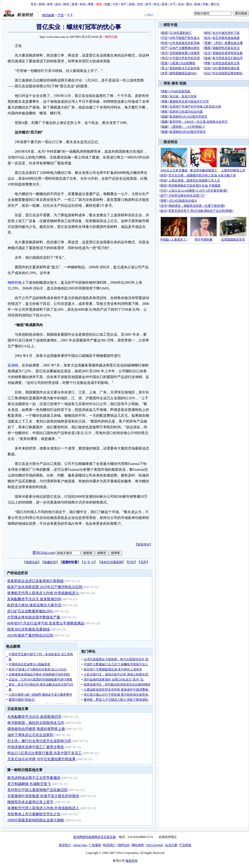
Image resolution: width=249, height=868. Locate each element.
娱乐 (58, 4)
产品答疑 (185, 845)
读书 (148, 4)
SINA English (154, 845)
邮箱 (197, 4)
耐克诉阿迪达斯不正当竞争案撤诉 (34, 778)
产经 (61, 15)
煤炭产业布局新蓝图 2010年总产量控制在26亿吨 (45, 587)
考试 (156, 4)
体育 (50, 4)
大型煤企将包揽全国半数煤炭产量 (34, 617)
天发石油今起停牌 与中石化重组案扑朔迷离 (41, 759)
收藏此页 (50, 562)
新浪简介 (65, 845)
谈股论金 (32, 562)
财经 (66, 4)
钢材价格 (15, 283)
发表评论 (143, 544)
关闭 (143, 562)
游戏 (132, 4)
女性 (140, 4)
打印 (131, 562)
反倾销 (13, 365)
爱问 (189, 4)
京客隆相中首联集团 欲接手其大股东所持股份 (43, 796)
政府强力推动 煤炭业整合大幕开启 (34, 605)
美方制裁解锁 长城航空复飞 (29, 784)
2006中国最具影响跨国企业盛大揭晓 (36, 820)
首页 (34, 4)
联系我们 (109, 845)
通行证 (215, 4)
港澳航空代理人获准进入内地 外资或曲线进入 (43, 593)
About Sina (80, 845)
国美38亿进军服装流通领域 (28, 629)
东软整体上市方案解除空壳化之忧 (34, 814)
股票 (75, 4)
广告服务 (95, 845)
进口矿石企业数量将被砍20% (30, 611)
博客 (91, 4)
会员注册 (171, 845)
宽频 (107, 4)
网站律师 (138, 845)
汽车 (116, 4)
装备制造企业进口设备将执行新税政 (35, 581)
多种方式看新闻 (111, 562)
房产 (124, 4)
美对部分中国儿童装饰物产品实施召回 (37, 790)
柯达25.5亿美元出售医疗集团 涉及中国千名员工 (44, 753)
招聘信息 (124, 845)
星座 (165, 4)
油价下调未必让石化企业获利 (30, 735)
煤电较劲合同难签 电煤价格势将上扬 (36, 729)
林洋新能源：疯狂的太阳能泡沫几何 (36, 723)
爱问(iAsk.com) (44, 553)
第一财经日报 (108, 37)
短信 (181, 4)
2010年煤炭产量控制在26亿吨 (30, 635)
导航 (206, 4)
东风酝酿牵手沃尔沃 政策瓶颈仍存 (34, 599)
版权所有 (132, 861)
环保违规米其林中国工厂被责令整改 (36, 747)
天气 (173, 4)
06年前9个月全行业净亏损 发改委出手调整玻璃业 (46, 623)
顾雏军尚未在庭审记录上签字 (30, 802)
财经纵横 (48, 15)
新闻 (42, 4)
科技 (83, 4)
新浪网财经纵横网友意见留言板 (95, 837)
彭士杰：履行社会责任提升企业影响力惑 (39, 741)
